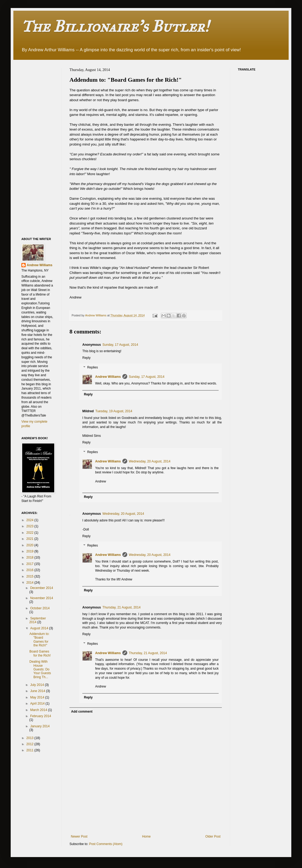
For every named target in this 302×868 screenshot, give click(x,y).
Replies (92, 367)
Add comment (82, 712)
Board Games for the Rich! (40, 653)
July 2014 (38, 685)
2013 (30, 738)
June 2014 (38, 691)
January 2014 (40, 726)
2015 (30, 576)
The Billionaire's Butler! (115, 26)
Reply (86, 358)
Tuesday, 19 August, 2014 (114, 411)
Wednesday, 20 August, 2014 (150, 461)
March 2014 (39, 710)
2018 (30, 557)
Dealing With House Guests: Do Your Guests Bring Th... (40, 669)
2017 (30, 564)
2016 (30, 570)
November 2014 (42, 598)
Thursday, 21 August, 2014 (121, 607)
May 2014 (38, 697)
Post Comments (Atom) (106, 844)
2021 (30, 539)
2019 (30, 551)
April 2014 (38, 704)
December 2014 (42, 588)
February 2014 (41, 716)
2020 (30, 545)
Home (146, 836)
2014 (30, 583)
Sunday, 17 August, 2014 (120, 345)
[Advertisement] (43, 148)
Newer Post (79, 836)
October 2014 (40, 608)
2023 (30, 526)
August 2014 (40, 628)
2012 (30, 744)
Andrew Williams (108, 377)
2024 (30, 520)
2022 (30, 533)
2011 (30, 750)
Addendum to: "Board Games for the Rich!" (39, 640)
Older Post (213, 836)
